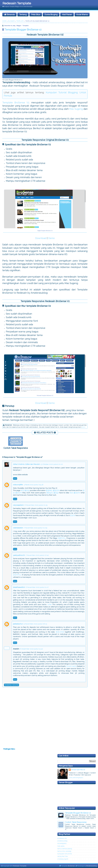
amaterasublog (62, 841)
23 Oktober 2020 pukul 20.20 (52, 464)
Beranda (9, 15)
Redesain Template (17, 3)
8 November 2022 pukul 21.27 (37, 587)
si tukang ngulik (63, 859)
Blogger (19, 26)
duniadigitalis (62, 843)
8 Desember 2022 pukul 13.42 (31, 649)
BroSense (71, 866)
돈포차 (73, 515)
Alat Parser (67, 15)
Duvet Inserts (71, 666)
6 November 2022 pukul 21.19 (36, 505)
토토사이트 (60, 632)
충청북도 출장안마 (53, 490)
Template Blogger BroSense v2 (78, 813)
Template (26, 26)
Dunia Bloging (51, 15)
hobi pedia (61, 846)
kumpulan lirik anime (65, 854)
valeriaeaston (18, 528)
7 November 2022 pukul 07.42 (37, 555)
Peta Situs (36, 15)
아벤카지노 (62, 538)
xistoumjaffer (18, 485)
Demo (51, 238)
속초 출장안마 (75, 493)
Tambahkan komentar (11, 685)
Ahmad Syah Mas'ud (78, 770)
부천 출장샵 (25, 490)
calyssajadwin (18, 505)
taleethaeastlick (19, 587)
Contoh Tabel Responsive (16, 448)
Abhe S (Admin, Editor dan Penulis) (26, 464)
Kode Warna (82, 15)
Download (41, 238)
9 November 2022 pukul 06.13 (35, 624)
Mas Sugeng (76, 109)
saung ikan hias (63, 856)
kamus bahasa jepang (65, 849)
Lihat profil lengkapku (76, 778)
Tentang (23, 15)
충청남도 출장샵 (52, 493)
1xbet (50, 604)
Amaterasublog (92, 866)
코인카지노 (17, 575)
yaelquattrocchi (19, 555)
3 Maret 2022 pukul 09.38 (34, 485)
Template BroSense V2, (16, 103)
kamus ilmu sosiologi (64, 851)
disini (84, 427)
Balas (15, 479)
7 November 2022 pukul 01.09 (36, 528)
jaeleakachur (18, 624)
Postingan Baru (9, 749)
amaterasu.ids (62, 838)
